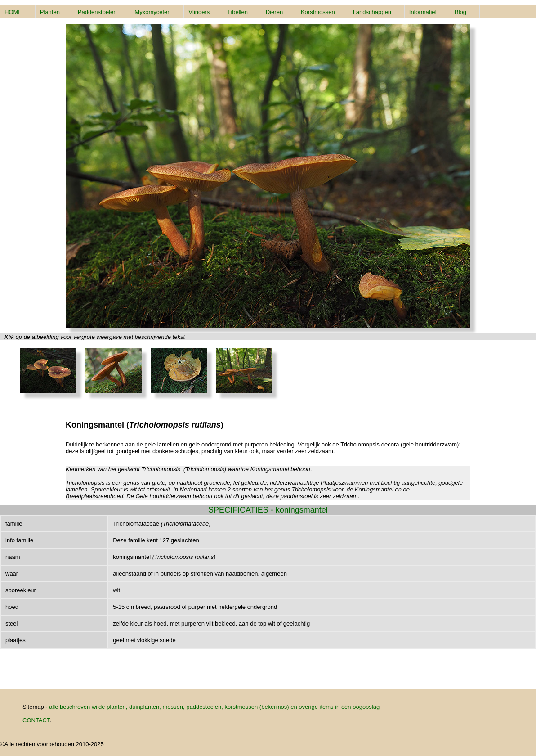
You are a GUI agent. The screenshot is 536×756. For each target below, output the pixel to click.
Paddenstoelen (97, 12)
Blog (460, 12)
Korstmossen (318, 12)
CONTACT (36, 720)
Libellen (238, 12)
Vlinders (199, 12)
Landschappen (372, 12)
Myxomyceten (152, 12)
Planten (50, 12)
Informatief (423, 12)
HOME (13, 12)
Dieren (274, 12)
